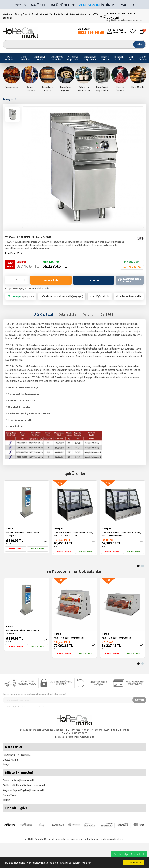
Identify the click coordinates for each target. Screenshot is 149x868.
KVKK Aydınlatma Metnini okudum (25, 707)
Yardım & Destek (59, 14)
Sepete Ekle (51, 280)
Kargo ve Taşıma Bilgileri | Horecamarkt (23, 790)
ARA (140, 44)
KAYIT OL (139, 700)
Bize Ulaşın (91, 31)
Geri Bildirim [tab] (108, 315)
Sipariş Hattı (21, 296)
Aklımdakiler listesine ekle (129, 296)
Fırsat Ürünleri (40, 14)
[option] (12, 77)
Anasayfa (8, 99)
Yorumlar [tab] (89, 315)
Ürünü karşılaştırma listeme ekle (56, 296)
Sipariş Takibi (22, 14)
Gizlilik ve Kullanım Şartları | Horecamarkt (25, 785)
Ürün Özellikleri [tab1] (43, 315)
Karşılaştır (78, 296)
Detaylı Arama (10, 760)
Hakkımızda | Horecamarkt (17, 755)
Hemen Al (93, 280)
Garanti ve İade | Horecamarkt (18, 780)
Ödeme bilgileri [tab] (68, 315)
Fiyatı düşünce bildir (100, 296)
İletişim (6, 765)
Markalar (8, 14)
